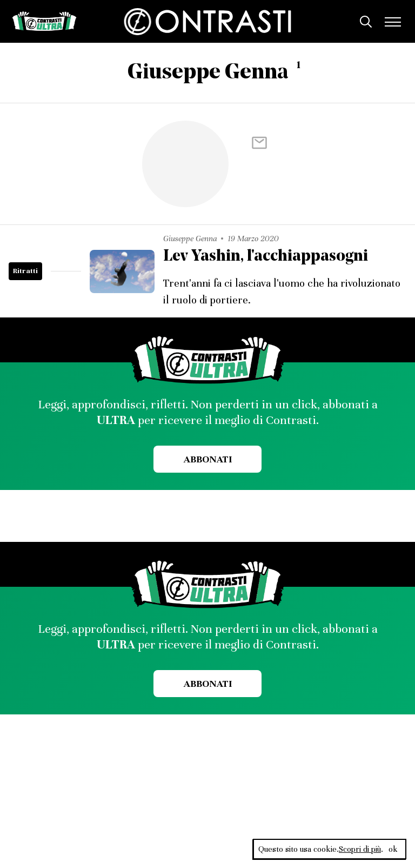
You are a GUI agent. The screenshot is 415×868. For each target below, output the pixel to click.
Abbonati (208, 459)
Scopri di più (360, 849)
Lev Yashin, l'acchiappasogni (266, 257)
